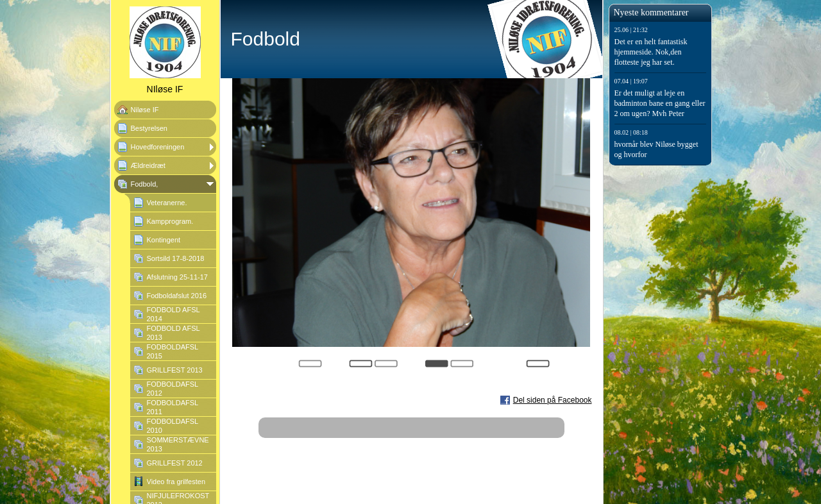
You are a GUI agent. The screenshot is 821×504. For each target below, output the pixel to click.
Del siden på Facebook (553, 400)
